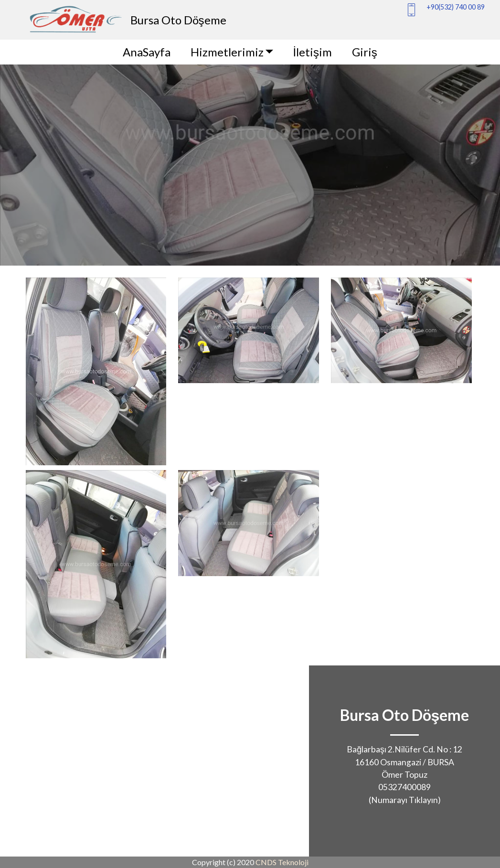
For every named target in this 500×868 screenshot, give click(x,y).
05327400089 (404, 787)
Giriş (365, 52)
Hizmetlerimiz (227, 52)
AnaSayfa (147, 52)
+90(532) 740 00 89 (456, 7)
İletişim (312, 52)
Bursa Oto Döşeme (178, 20)
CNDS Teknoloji (282, 862)
